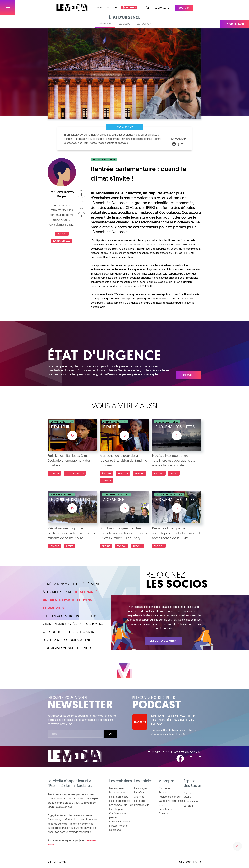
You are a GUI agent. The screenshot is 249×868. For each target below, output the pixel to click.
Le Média (75, 756)
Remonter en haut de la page (237, 846)
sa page (68, 224)
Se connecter (162, 8)
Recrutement (166, 809)
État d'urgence (125, 127)
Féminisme (123, 473)
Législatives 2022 (62, 241)
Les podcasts (144, 24)
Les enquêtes (117, 788)
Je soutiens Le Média (163, 641)
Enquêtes (139, 792)
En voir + (189, 375)
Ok (111, 734)
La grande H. (116, 830)
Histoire (137, 546)
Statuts (163, 792)
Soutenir (184, 8)
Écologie (62, 234)
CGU (162, 805)
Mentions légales (190, 862)
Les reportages (118, 792)
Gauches (140, 473)
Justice (174, 473)
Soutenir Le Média (190, 795)
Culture (106, 546)
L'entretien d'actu (119, 797)
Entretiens (139, 801)
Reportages (141, 788)
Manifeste (164, 788)
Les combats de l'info (121, 805)
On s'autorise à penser (118, 815)
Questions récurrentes (171, 801)
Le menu (99, 8)
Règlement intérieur (170, 797)
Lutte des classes (75, 473)
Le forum (112, 8)
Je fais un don (235, 24)
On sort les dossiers (120, 822)
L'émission (105, 24)
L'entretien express (120, 801)
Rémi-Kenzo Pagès (65, 194)
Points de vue (142, 805)
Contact (163, 813)
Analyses (139, 797)
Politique (107, 480)
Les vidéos (124, 24)
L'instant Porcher (118, 826)
